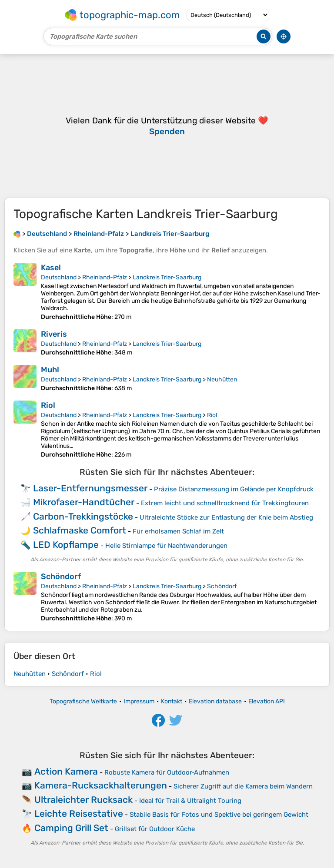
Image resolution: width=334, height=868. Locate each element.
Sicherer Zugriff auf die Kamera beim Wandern (243, 786)
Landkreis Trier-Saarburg (167, 277)
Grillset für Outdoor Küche (155, 829)
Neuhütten (222, 379)
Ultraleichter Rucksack (83, 800)
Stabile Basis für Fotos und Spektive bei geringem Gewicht (219, 815)
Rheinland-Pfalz (105, 277)
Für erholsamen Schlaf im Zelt (178, 531)
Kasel (51, 268)
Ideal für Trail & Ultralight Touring (190, 801)
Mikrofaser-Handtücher (84, 502)
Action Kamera (66, 771)
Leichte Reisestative (79, 813)
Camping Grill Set (71, 828)
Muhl (50, 370)
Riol (48, 405)
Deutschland (59, 277)
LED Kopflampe (66, 545)
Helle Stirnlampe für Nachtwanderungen (166, 546)
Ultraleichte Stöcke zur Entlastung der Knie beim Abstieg (226, 517)
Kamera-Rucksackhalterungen (101, 785)
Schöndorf (61, 576)
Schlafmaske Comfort (80, 530)
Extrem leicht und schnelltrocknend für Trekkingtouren (225, 503)
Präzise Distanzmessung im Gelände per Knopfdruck (234, 489)
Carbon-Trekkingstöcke (83, 516)
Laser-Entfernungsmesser (90, 488)
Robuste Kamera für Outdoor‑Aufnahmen (167, 772)
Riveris (54, 334)
